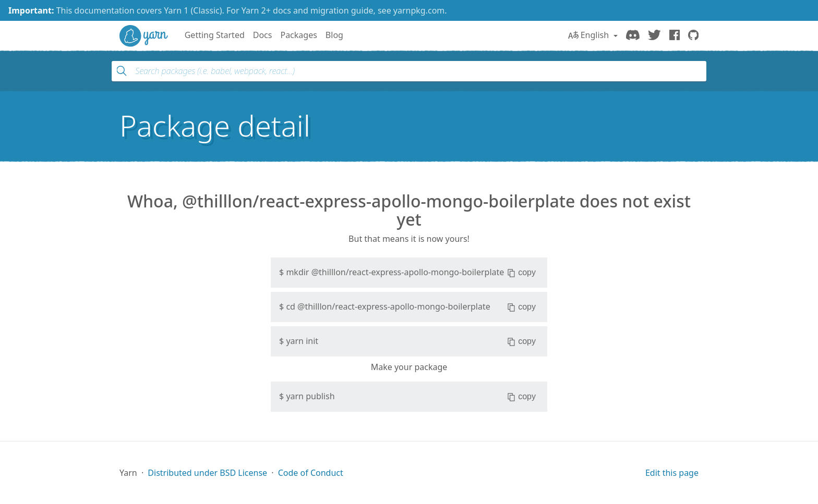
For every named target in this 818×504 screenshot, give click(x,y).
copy (521, 273)
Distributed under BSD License (207, 473)
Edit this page (672, 473)
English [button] (590, 35)
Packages (298, 35)
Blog (334, 35)
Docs (263, 35)
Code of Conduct (311, 473)
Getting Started (215, 35)
